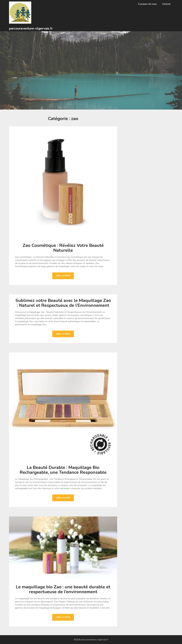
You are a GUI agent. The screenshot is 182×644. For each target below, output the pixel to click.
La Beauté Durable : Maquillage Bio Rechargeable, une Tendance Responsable (63, 470)
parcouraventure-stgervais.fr (31, 28)
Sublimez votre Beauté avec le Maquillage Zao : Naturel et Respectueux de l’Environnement (63, 303)
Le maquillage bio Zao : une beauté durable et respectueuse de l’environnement (63, 589)
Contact (166, 4)
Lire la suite (63, 276)
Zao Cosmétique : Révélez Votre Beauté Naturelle (63, 248)
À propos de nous (147, 4)
